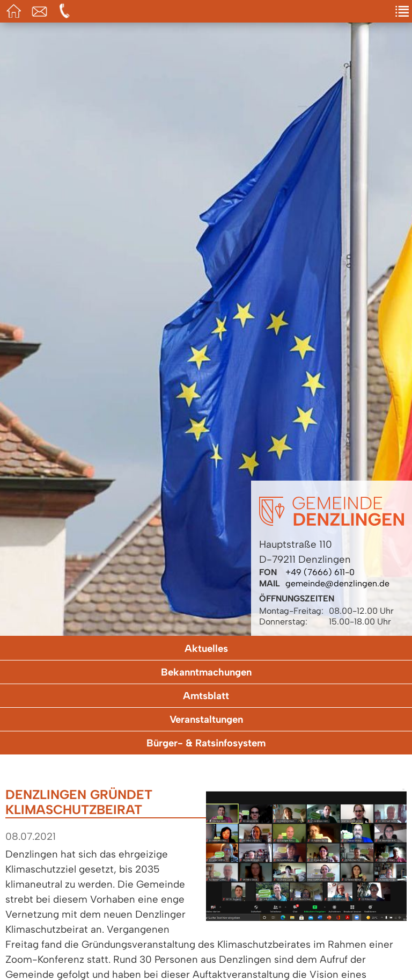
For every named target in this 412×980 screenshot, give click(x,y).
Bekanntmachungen (206, 672)
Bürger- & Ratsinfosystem (206, 743)
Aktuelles (206, 648)
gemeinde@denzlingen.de (337, 583)
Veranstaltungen (206, 719)
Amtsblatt (206, 696)
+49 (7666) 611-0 (320, 572)
